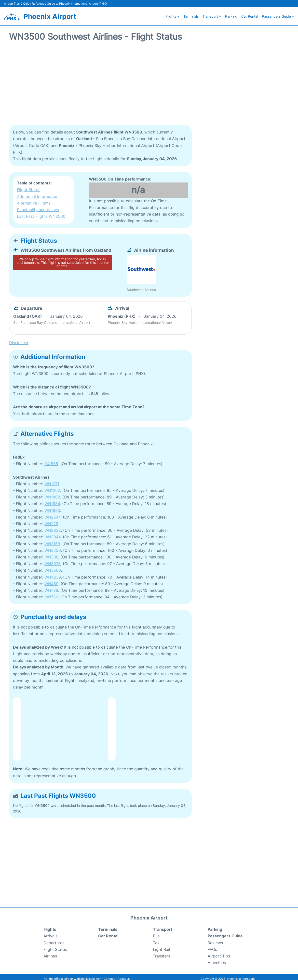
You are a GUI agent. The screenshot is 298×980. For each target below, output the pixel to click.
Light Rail (162, 945)
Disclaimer (93, 975)
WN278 (51, 520)
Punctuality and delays (38, 206)
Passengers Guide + (278, 14)
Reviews (215, 939)
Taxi (157, 939)
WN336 (51, 553)
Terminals (191, 14)
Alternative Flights (34, 199)
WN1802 (52, 493)
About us (124, 975)
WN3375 (53, 560)
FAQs (212, 945)
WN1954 (52, 500)
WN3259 (53, 546)
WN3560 (53, 567)
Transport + (212, 14)
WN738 (51, 586)
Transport (163, 926)
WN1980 (52, 507)
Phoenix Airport (50, 14)
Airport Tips (219, 952)
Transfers (162, 952)
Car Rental (250, 14)
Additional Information (38, 193)
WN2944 (53, 533)
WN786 (51, 593)
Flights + (173, 14)
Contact (109, 975)
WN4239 (53, 573)
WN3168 (52, 540)
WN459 (51, 580)
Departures (54, 939)
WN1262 (52, 487)
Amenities (217, 959)
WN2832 (53, 527)
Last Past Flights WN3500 (41, 213)
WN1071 (52, 480)
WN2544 (53, 513)
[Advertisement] (149, 82)
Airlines (50, 952)
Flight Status (29, 186)
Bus (156, 932)
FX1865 (51, 460)
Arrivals (50, 932)
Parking (231, 14)
